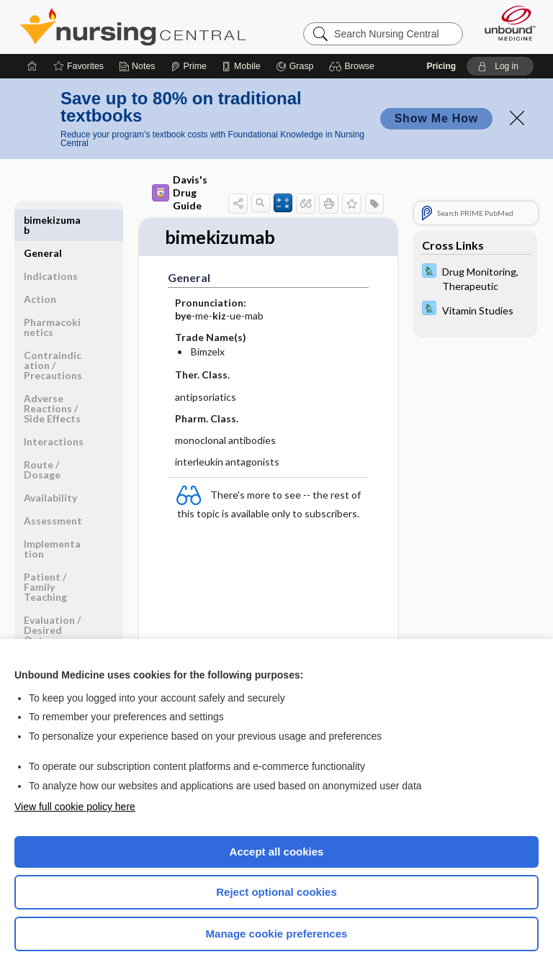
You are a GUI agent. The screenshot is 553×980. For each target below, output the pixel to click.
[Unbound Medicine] (505, 23)
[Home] (32, 66)
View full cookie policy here (75, 807)
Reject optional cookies (276, 892)
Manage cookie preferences (277, 934)
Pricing (441, 66)
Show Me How (436, 118)
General (43, 220)
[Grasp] (295, 66)
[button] (354, 66)
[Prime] (189, 66)
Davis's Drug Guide (180, 192)
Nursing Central (133, 27)
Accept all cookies (277, 852)
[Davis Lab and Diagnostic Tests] (475, 278)
